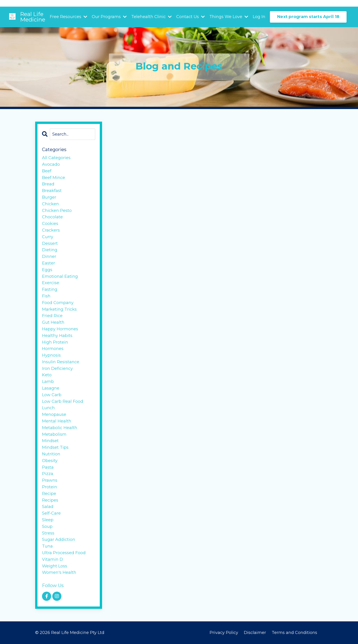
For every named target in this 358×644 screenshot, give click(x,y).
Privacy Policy (224, 633)
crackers (51, 230)
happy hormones (60, 329)
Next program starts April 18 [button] (308, 17)
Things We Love (229, 17)
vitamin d (53, 559)
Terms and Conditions (294, 633)
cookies (50, 224)
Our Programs (109, 17)
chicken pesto (57, 211)
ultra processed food (64, 553)
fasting (50, 289)
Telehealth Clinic (151, 17)
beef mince (54, 178)
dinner (49, 257)
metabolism (54, 434)
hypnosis (51, 355)
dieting (50, 250)
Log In (259, 17)
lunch (48, 408)
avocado (51, 164)
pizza (48, 474)
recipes (50, 500)
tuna (47, 546)
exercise (51, 283)
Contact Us (191, 17)
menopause (54, 414)
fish (46, 296)
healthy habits (57, 336)
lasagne (51, 388)
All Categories (56, 158)
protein (50, 487)
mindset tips (55, 447)
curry (48, 237)
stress (48, 533)
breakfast (52, 191)
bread (48, 184)
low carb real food (63, 401)
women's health (59, 572)
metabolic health (60, 428)
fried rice (52, 316)
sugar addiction (59, 540)
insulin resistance (61, 362)
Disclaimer (255, 633)
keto (47, 375)
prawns (50, 480)
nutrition (51, 454)
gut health (53, 322)
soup (47, 526)
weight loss (55, 566)
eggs (47, 270)
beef (47, 171)
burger (49, 197)
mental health (57, 421)
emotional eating (60, 276)
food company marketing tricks (59, 306)
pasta (48, 467)
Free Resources (68, 17)
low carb (52, 395)
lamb (48, 382)
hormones (53, 349)
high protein (55, 342)
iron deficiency (57, 369)
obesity (50, 461)
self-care (51, 513)
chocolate (52, 217)
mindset (50, 441)
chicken (50, 204)
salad (48, 507)
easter (49, 263)
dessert (50, 243)
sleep (48, 520)
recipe (49, 494)
